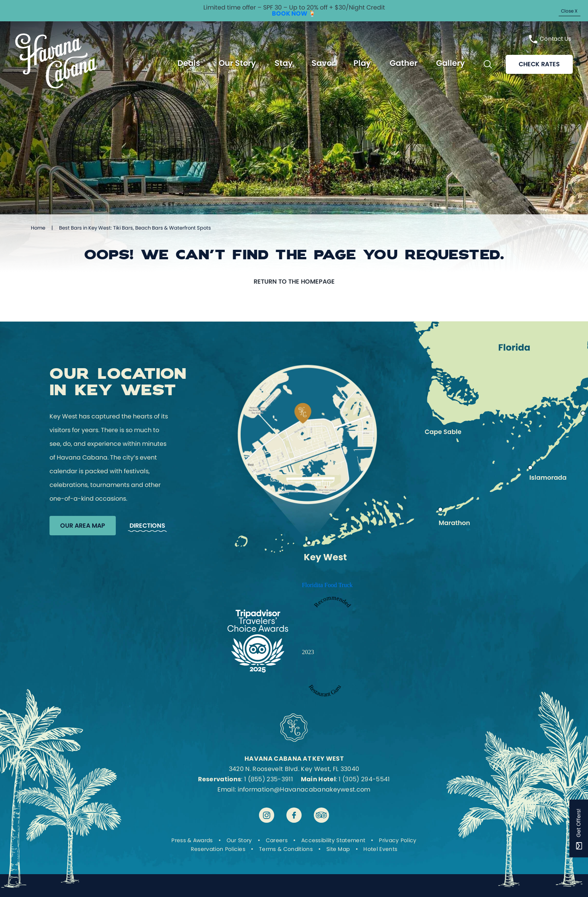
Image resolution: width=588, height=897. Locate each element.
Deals (189, 63)
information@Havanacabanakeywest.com (304, 789)
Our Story (237, 63)
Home (38, 228)
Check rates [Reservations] (539, 65)
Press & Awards (192, 840)
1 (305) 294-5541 (364, 779)
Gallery (451, 63)
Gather (403, 63)
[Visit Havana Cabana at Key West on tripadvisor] (321, 815)
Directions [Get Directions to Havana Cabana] (147, 526)
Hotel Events (380, 849)
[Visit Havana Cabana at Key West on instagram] (267, 815)
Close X (569, 11)
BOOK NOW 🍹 (294, 14)
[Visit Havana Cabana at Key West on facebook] (294, 815)
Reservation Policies (218, 849)
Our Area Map (83, 526)
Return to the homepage (294, 282)
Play (362, 63)
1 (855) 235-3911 (268, 779)
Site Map (338, 849)
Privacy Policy (398, 840)
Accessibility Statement (333, 840)
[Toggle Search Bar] (488, 65)
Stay (284, 63)
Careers (277, 840)
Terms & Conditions (286, 849)
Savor (323, 63)
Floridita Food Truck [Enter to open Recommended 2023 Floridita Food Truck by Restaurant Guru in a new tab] (327, 585)
